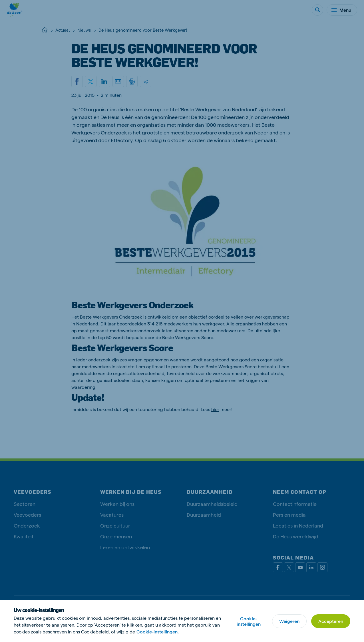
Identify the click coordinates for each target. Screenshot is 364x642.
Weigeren (289, 621)
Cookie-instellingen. (158, 632)
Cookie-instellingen (249, 621)
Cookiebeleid (95, 632)
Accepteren (331, 621)
